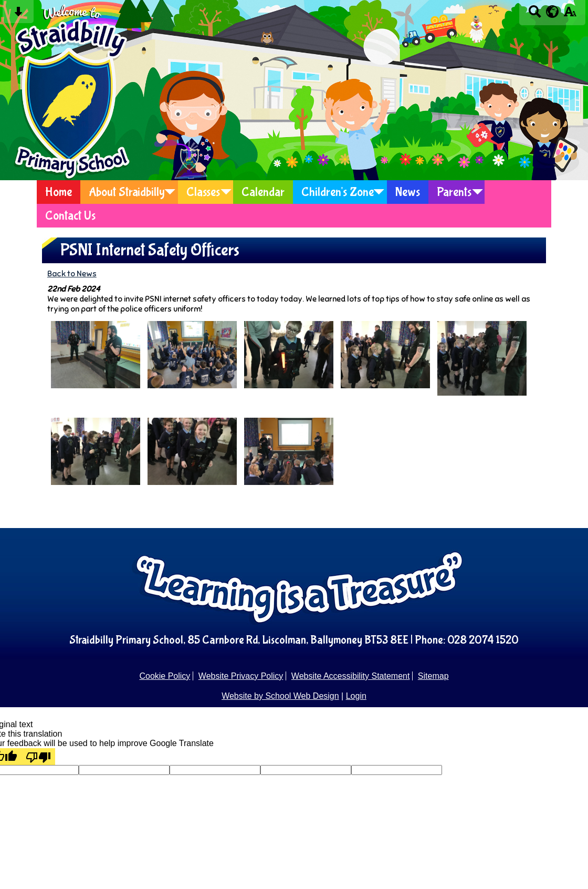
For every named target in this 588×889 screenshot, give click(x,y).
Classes (203, 192)
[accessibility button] (570, 15)
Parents (454, 192)
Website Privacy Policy (241, 676)
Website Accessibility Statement (351, 676)
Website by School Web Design (280, 696)
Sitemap (433, 676)
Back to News (72, 273)
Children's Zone (338, 192)
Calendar (263, 192)
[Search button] (535, 15)
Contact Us (70, 216)
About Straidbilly (127, 192)
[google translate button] (553, 12)
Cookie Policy (165, 676)
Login (356, 696)
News (408, 192)
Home (59, 192)
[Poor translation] (38, 757)
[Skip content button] (18, 15)
